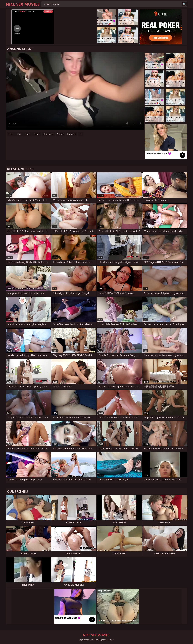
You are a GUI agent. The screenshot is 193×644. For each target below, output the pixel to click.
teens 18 (72, 134)
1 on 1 (60, 134)
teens (37, 134)
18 (81, 134)
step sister (48, 134)
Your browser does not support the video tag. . (75, 91)
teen (11, 134)
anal (19, 134)
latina (28, 134)
